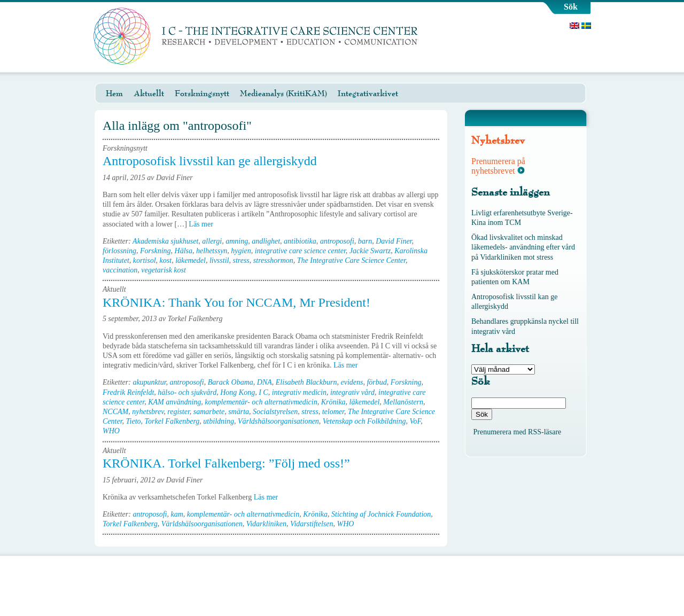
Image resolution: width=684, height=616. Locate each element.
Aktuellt (149, 93)
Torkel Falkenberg (172, 421)
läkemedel (191, 260)
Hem (114, 93)
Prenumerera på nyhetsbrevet (498, 166)
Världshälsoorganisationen (278, 421)
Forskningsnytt (202, 93)
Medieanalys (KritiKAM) (283, 93)
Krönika (333, 402)
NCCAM (115, 412)
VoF (415, 421)
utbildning (219, 421)
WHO (111, 431)
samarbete (209, 412)
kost (166, 260)
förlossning (119, 251)
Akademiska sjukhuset (165, 241)
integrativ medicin (299, 392)
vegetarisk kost (164, 270)
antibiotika (300, 241)
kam (177, 514)
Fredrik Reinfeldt (128, 392)
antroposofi (337, 241)
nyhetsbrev (148, 412)
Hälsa (184, 251)
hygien (241, 251)
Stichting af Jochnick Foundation (381, 514)
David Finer (394, 241)
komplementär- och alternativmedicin (261, 402)
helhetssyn (212, 251)
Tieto (134, 421)
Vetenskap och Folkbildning (364, 421)
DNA (265, 382)
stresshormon (273, 260)
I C (263, 392)
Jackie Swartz (370, 251)
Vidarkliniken (266, 524)
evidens (352, 382)
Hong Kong (238, 392)
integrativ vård (352, 392)
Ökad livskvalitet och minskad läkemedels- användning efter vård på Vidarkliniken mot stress (523, 247)
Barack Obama (231, 382)
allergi (212, 241)
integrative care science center (300, 251)
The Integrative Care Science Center (351, 260)
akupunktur (149, 382)
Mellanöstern (403, 402)
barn (365, 241)
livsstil (219, 260)
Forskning (156, 251)
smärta (239, 412)
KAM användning (174, 402)
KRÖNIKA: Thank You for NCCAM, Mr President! (236, 302)
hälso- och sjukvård (187, 392)
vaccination (120, 270)
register (178, 412)
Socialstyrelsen (275, 412)
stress (241, 260)
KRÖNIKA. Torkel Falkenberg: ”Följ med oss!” (226, 463)
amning (237, 241)
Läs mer (204, 224)
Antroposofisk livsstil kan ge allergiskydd (210, 161)
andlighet (266, 241)
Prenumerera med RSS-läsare (518, 432)
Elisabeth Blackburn (306, 382)
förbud (376, 382)
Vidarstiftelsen (312, 524)
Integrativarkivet (368, 93)
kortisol (145, 260)
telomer (333, 412)
